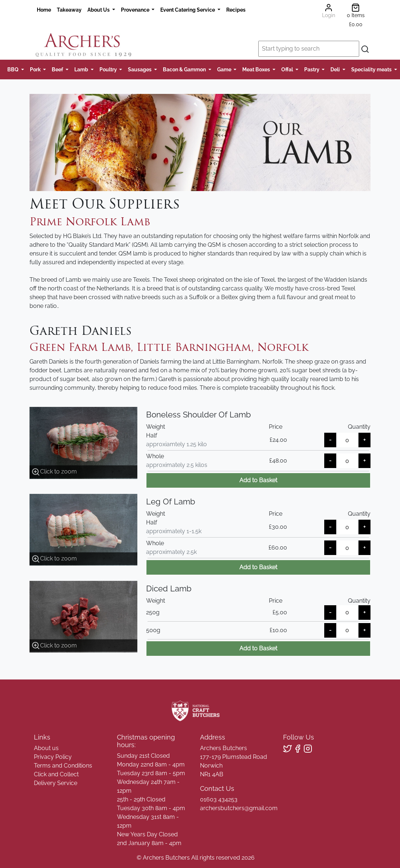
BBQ (13, 69)
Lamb (82, 69)
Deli (336, 69)
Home (44, 10)
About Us (99, 10)
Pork (36, 69)
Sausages (140, 69)
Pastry (312, 69)
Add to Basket (258, 480)
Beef (58, 69)
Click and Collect (56, 774)
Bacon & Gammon (185, 69)
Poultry (109, 69)
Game (225, 69)
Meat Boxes (257, 69)
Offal (288, 69)
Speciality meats (372, 69)
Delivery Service (56, 783)
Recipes (236, 10)
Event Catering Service (188, 10)
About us (46, 748)
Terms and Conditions (63, 766)
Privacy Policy (53, 757)
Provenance (136, 10)
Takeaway (69, 10)
